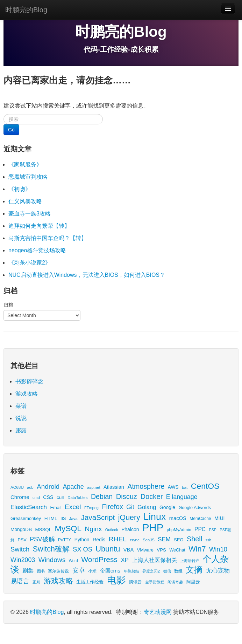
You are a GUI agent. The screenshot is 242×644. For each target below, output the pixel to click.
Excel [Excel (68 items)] (73, 507)
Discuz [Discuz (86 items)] (127, 496)
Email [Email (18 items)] (56, 508)
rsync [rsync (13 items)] (134, 540)
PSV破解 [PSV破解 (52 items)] (42, 539)
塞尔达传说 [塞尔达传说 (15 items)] (58, 571)
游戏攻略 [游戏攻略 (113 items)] (58, 581)
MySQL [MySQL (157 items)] (68, 528)
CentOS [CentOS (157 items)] (205, 486)
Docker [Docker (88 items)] (151, 496)
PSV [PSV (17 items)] (22, 540)
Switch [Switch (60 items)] (20, 549)
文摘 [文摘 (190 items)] (194, 570)
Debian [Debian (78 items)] (102, 496)
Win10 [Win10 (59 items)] (218, 549)
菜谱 (21, 406)
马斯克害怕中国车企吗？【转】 (48, 238)
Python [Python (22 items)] (82, 540)
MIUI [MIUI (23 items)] (219, 518)
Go (11, 130)
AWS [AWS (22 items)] (173, 487)
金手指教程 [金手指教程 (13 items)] (155, 582)
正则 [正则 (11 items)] (36, 582)
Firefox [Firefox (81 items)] (112, 507)
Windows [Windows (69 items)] (52, 560)
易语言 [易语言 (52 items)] (20, 581)
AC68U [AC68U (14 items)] (17, 487)
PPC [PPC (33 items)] (200, 529)
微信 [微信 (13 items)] (167, 571)
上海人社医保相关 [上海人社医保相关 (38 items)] (155, 560)
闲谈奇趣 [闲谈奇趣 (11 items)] (175, 582)
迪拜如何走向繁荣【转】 (39, 226)
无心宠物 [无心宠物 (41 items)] (218, 571)
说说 (21, 418)
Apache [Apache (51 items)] (73, 487)
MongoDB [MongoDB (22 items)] (21, 530)
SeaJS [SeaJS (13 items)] (149, 540)
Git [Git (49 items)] (130, 507)
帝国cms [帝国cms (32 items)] (110, 571)
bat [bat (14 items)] (185, 487)
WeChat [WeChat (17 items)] (177, 550)
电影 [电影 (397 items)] (116, 580)
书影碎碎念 (29, 381)
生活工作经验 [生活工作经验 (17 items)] (90, 582)
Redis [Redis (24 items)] (99, 540)
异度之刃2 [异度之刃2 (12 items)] (151, 571)
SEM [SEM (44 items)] (164, 539)
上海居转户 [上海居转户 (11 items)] (190, 561)
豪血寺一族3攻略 (30, 214)
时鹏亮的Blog (26, 10)
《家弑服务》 (25, 165)
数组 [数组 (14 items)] (178, 571)
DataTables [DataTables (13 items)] (77, 498)
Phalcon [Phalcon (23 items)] (130, 529)
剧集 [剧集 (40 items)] (28, 570)
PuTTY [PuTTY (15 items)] (65, 540)
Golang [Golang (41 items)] (147, 507)
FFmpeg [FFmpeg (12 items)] (91, 508)
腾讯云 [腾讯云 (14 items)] (135, 582)
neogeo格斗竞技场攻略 (37, 250)
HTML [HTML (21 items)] (51, 518)
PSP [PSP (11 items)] (213, 530)
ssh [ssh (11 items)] (209, 540)
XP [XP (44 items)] (125, 560)
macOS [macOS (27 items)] (178, 518)
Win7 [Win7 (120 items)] (197, 549)
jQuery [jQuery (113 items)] (129, 518)
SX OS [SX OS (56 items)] (82, 549)
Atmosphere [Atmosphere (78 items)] (146, 486)
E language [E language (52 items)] (182, 497)
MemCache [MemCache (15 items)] (200, 519)
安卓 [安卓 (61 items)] (79, 570)
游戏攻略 (27, 394)
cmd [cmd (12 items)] (36, 498)
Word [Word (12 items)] (73, 561)
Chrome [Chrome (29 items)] (20, 497)
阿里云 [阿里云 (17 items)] (193, 582)
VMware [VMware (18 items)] (145, 550)
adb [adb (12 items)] (30, 487)
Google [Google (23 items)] (167, 507)
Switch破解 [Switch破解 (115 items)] (51, 549)
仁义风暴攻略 (25, 201)
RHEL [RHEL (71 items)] (118, 539)
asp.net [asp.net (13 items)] (94, 487)
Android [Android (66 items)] (48, 487)
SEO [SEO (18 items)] (179, 540)
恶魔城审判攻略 (28, 177)
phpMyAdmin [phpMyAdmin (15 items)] (179, 530)
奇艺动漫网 (158, 612)
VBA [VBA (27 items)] (129, 550)
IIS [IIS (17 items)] (63, 519)
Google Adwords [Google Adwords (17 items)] (195, 508)
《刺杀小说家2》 (30, 263)
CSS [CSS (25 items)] (48, 497)
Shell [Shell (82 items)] (194, 539)
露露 (21, 430)
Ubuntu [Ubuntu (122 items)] (108, 549)
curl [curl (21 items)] (60, 497)
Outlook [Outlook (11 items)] (112, 530)
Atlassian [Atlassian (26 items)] (114, 487)
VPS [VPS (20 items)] (161, 550)
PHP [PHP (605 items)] (153, 527)
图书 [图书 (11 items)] (41, 571)
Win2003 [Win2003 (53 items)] (23, 560)
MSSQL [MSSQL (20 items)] (44, 530)
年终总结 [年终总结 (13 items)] (131, 571)
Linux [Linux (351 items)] (155, 517)
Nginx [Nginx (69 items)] (94, 529)
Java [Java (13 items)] (73, 519)
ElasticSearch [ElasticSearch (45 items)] (29, 507)
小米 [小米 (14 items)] (92, 571)
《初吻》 (20, 189)
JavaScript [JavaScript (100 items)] (98, 517)
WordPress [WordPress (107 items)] (99, 559)
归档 (8, 305)
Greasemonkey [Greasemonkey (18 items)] (26, 518)
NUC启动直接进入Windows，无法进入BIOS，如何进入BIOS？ (87, 275)
